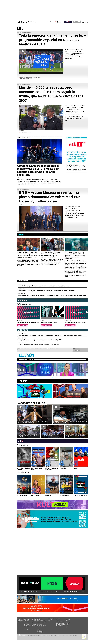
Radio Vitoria (27, 622)
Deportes (36, 22)
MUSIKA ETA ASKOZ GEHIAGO (74, 592)
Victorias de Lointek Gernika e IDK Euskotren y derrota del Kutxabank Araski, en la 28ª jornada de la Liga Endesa (50, 335)
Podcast (26, 628)
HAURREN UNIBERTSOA (49, 592)
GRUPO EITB (77, 22)
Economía (34, 621)
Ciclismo (38, 629)
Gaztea (26, 623)
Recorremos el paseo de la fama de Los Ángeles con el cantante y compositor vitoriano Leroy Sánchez (33, 422)
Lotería (58, 623)
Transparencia (65, 636)
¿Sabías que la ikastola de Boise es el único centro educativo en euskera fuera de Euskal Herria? (75, 436)
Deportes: (39, 618)
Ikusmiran (34, 624)
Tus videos (76, 351)
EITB (20, 28)
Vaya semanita (20, 623)
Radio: (26, 618)
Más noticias (23, 281)
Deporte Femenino (40, 627)
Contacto (71, 636)
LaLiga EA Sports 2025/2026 (42, 621)
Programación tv (21, 619)
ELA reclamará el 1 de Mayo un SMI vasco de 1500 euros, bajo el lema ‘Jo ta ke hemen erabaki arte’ (46, 291)
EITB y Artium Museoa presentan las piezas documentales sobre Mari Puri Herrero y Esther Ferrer (50, 197)
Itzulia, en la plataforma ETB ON (26, 132)
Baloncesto (39, 630)
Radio (47, 22)
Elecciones (59, 622)
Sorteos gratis (60, 621)
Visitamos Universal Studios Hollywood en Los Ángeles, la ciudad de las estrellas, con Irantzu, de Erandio (29, 436)
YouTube (68, 626)
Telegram (68, 623)
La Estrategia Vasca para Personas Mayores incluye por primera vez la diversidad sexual (43, 286)
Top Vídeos (50, 619)
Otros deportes (40, 631)
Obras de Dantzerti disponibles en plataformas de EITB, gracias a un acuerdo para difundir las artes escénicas (38, 170)
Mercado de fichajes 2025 (42, 625)
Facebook (68, 620)
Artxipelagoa (27, 629)
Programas (26, 627)
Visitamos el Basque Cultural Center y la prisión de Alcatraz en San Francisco (52, 435)
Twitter (67, 621)
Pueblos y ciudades (61, 625)
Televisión (42, 22)
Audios (49, 622)
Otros (51, 22)
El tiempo (59, 619)
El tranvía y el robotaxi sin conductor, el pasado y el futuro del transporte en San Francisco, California (70, 422)
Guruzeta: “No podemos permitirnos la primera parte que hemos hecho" (39, 345)
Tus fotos (76, 349)
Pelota (38, 628)
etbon (26, 381)
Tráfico (58, 620)
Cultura (33, 623)
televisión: (20, 618)
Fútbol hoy (39, 619)
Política (33, 622)
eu (85, 23)
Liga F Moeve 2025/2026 (41, 622)
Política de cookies (49, 636)
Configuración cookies (58, 636)
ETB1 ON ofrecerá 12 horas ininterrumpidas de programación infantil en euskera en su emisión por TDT (77, 157)
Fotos (49, 621)
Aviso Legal (43, 636)
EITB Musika (27, 624)
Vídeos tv (19, 622)
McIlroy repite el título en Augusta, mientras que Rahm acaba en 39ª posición (40, 340)
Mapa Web (75, 636)
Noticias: (34, 618)
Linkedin (68, 625)
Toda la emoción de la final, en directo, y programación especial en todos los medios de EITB (52, 40)
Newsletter (68, 618)
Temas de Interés (60, 624)
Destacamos (27, 360)
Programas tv (20, 621)
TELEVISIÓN (25, 355)
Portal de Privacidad (36, 636)
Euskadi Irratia (27, 619)
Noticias (31, 22)
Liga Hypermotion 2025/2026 (42, 623)
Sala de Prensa (60, 626)
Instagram (68, 622)
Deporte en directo (40, 633)
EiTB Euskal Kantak (28, 625)
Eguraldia (34, 625)
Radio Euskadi (27, 621)
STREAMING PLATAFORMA (28, 592)
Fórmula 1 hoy (40, 624)
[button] (87, 312)
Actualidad (34, 619)
